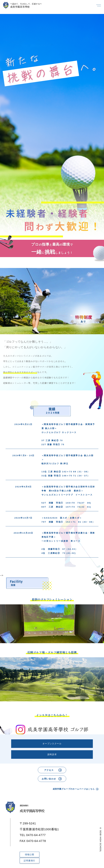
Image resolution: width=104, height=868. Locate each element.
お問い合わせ (49, 779)
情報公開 (30, 855)
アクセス (49, 770)
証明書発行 (29, 861)
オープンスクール (52, 744)
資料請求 (52, 754)
